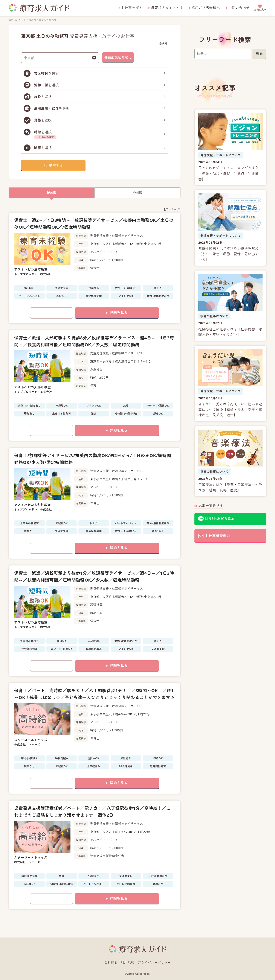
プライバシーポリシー (154, 962)
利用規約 (128, 962)
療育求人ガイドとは (167, 8)
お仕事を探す (132, 8)
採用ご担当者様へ (206, 8)
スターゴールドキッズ (31, 740)
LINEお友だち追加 (220, 519)
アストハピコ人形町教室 (32, 387)
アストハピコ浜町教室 (31, 269)
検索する (56, 165)
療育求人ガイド (17, 20)
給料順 (137, 193)
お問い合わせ (239, 8)
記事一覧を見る (211, 506)
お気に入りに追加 (52, 313)
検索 (259, 53)
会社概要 (111, 962)
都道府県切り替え (118, 57)
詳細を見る (119, 313)
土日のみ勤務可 (48, 20)
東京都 (32, 20)
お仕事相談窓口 (218, 536)
